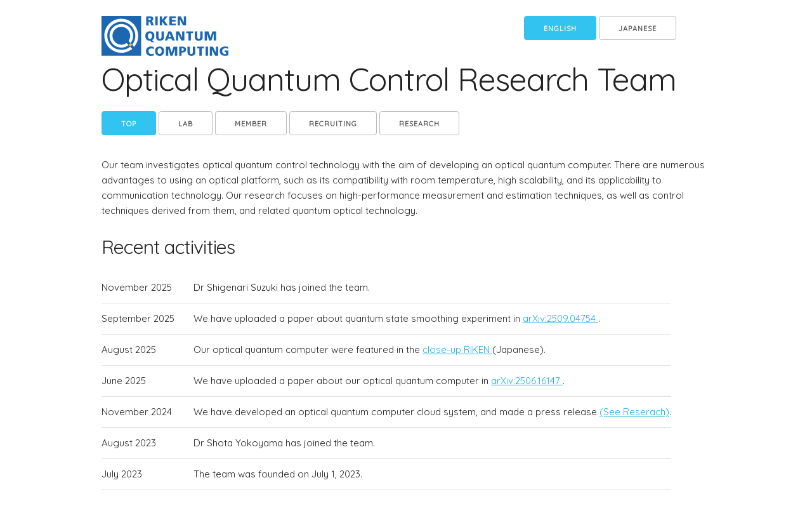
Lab (186, 124)
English (560, 29)
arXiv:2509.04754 (560, 318)
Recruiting (333, 124)
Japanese (638, 29)
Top (129, 124)
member (251, 124)
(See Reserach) (634, 412)
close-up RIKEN (457, 350)
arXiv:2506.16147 (527, 381)
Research (419, 124)
